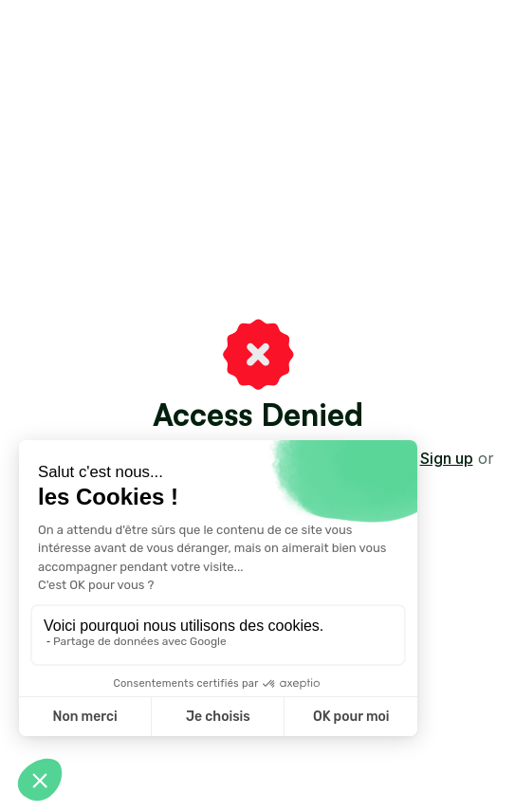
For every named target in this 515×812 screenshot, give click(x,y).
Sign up (447, 458)
